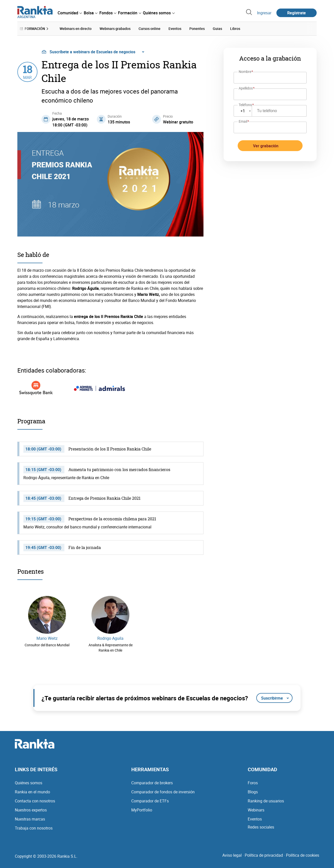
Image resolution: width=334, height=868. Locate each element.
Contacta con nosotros (35, 801)
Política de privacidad (264, 855)
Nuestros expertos (31, 810)
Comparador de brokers (152, 783)
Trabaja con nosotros (34, 828)
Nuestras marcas (30, 819)
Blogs (253, 792)
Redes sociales (261, 827)
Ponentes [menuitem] (197, 29)
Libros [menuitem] (235, 29)
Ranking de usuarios (266, 801)
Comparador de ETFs (150, 801)
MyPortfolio (142, 810)
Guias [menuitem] (217, 29)
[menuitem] (70, 13)
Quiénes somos (29, 783)
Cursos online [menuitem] (150, 29)
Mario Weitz (47, 638)
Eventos (255, 819)
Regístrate (297, 13)
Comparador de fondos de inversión (163, 792)
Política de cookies (303, 855)
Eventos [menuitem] (175, 29)
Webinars (256, 810)
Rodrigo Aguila (110, 638)
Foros (253, 783)
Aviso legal (232, 855)
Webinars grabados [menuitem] (115, 29)
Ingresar (264, 13)
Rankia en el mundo (32, 792)
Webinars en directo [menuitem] (76, 29)
